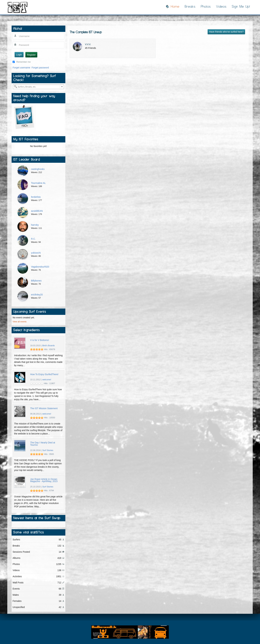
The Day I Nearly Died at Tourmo (43, 444)
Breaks (190, 6)
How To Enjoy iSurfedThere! (44, 374)
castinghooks (38, 169)
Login (19, 55)
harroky (35, 225)
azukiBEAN (37, 211)
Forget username (21, 68)
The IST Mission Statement (44, 408)
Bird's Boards (49, 346)
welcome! (47, 380)
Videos (221, 6)
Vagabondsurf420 (40, 267)
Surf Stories (48, 450)
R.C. (33, 239)
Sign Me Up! (241, 6)
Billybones (36, 281)
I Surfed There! (18, 7)
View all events (20, 322)
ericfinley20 (37, 295)
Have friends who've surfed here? (226, 32)
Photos (206, 6)
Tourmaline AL (38, 183)
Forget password (40, 68)
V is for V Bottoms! (40, 340)
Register (31, 55)
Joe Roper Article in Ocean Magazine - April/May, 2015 (44, 480)
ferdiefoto (36, 197)
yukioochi (36, 253)
